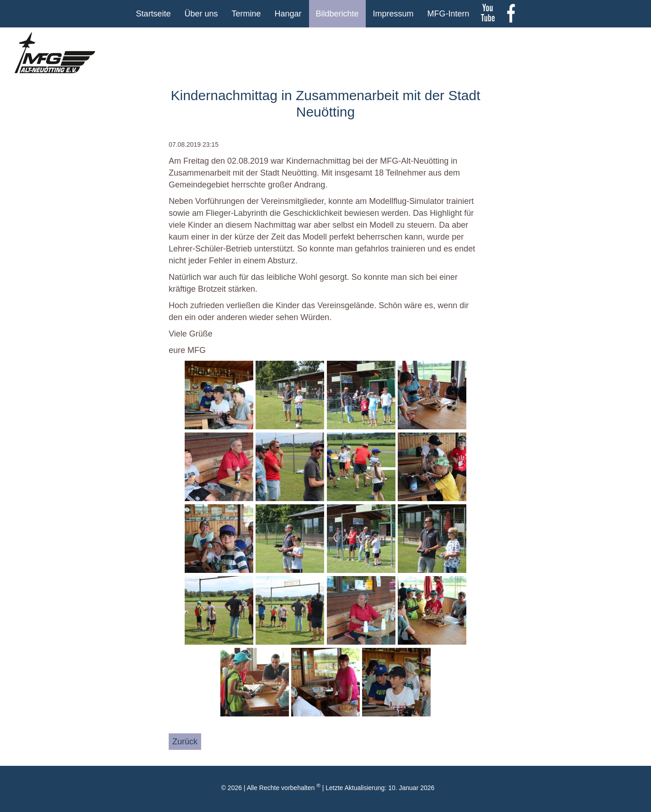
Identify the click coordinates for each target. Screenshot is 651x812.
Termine (246, 14)
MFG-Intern (448, 14)
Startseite (153, 14)
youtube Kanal (488, 14)
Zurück (185, 742)
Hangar (288, 14)
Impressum (393, 14)
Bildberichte (337, 14)
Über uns (201, 14)
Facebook (511, 14)
